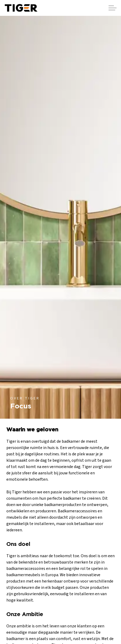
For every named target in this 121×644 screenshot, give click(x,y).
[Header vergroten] (113, 8)
